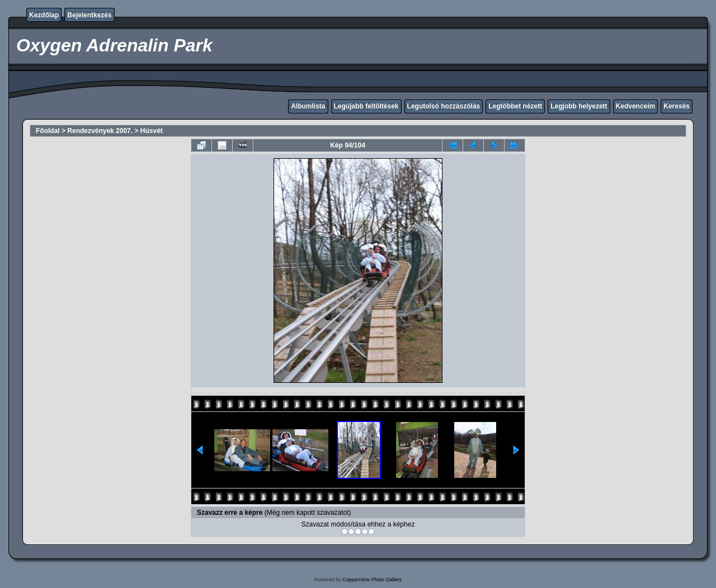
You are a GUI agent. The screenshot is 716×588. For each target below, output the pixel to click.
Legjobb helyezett (579, 106)
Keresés (677, 106)
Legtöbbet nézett (515, 106)
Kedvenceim (636, 106)
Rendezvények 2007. (100, 131)
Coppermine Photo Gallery (372, 580)
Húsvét (152, 131)
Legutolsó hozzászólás (444, 106)
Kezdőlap (44, 15)
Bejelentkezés (89, 15)
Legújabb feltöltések (366, 106)
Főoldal (48, 131)
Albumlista (308, 106)
